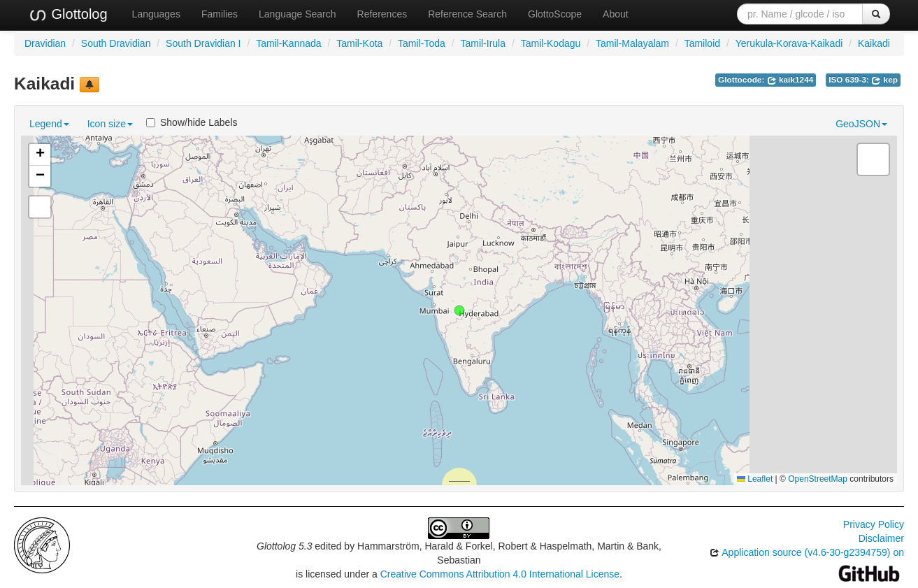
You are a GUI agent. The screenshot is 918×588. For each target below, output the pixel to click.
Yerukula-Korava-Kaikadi (789, 43)
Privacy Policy (874, 524)
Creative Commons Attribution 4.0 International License (500, 574)
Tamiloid (702, 43)
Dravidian (45, 43)
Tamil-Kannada (288, 43)
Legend (49, 124)
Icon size (110, 124)
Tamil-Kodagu (551, 43)
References (382, 14)
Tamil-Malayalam (632, 43)
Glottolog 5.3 (284, 546)
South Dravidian (116, 43)
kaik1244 (790, 80)
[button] (459, 310)
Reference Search (467, 14)
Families (220, 14)
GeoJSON (861, 124)
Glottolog (68, 15)
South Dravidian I (203, 43)
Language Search (297, 14)
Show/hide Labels (192, 122)
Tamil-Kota (359, 43)
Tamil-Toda (422, 43)
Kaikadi (874, 43)
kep (884, 80)
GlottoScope (555, 14)
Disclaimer (881, 538)
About (616, 14)
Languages (156, 14)
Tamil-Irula (483, 43)
